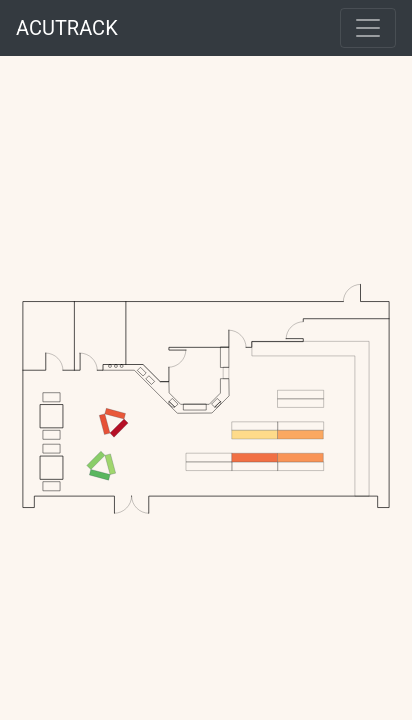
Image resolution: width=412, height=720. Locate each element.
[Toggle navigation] (368, 28)
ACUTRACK (67, 28)
